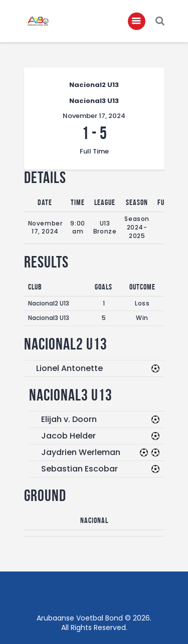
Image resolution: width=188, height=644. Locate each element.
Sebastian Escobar (79, 469)
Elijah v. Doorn (69, 419)
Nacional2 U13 (49, 303)
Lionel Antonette (69, 368)
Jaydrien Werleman (81, 452)
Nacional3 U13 (49, 318)
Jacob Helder (68, 436)
